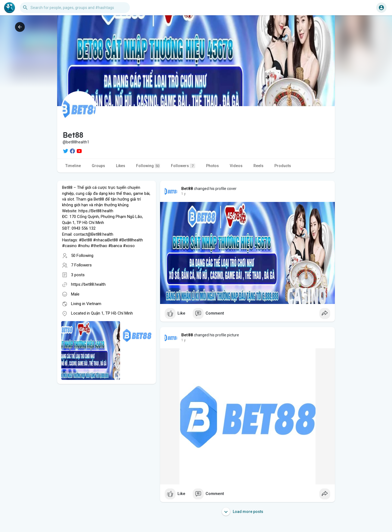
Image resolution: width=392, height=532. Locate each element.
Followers (183, 166)
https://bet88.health (88, 284)
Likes (121, 166)
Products (283, 166)
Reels (258, 166)
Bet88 (187, 189)
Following (148, 166)
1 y (183, 194)
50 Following (82, 256)
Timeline (73, 166)
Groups (98, 166)
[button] (75, 8)
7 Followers (81, 265)
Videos (236, 166)
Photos (212, 166)
